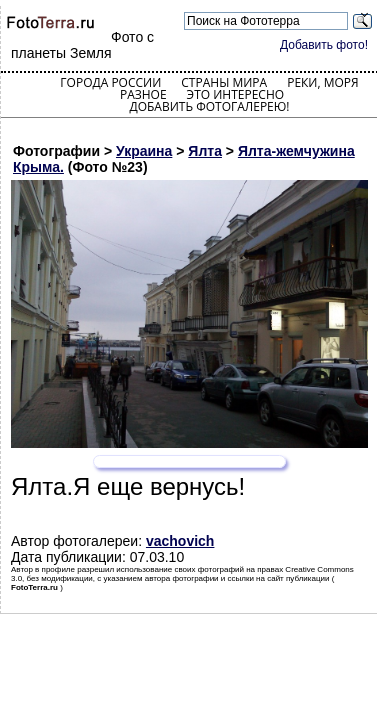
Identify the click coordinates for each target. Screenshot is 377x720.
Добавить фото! (324, 45)
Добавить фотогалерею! (209, 106)
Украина (144, 151)
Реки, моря (322, 82)
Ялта (205, 151)
